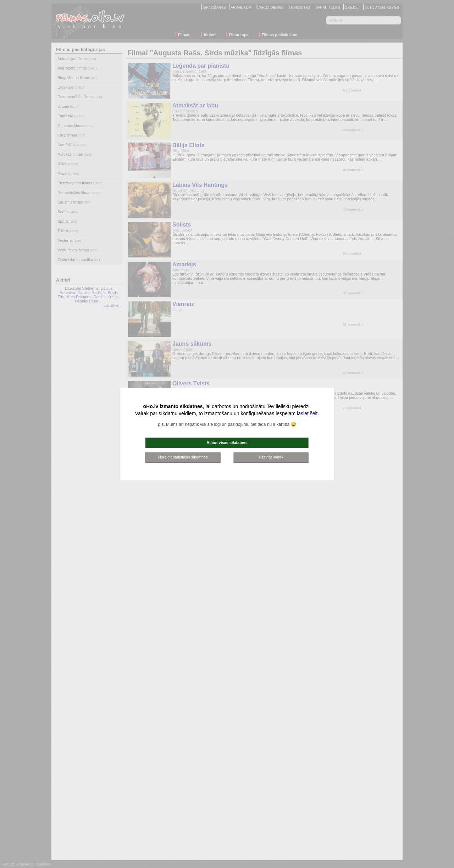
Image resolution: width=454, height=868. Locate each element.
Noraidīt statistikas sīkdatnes (183, 457)
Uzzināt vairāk (271, 457)
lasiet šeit (307, 413)
